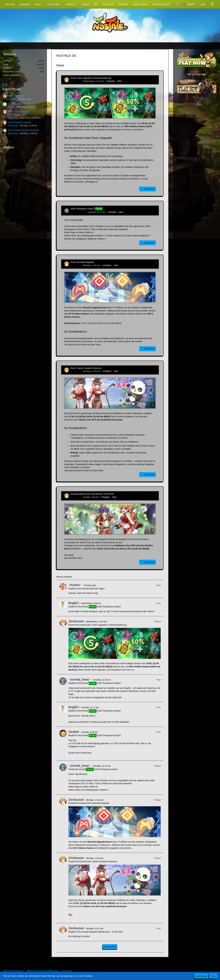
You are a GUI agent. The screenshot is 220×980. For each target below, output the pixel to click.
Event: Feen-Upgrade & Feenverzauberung (91, 78)
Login (203, 4)
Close (213, 976)
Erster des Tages (16, 96)
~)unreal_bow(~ (78, 212)
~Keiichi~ (12, 99)
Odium (41, 75)
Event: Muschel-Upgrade (20, 122)
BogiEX (11, 107)
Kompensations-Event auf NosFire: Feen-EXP (92, 494)
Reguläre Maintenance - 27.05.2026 (106, 932)
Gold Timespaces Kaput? (20, 104)
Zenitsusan (13, 118)
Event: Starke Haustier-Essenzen (23, 130)
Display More (110, 947)
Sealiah (74, 732)
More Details (201, 976)
